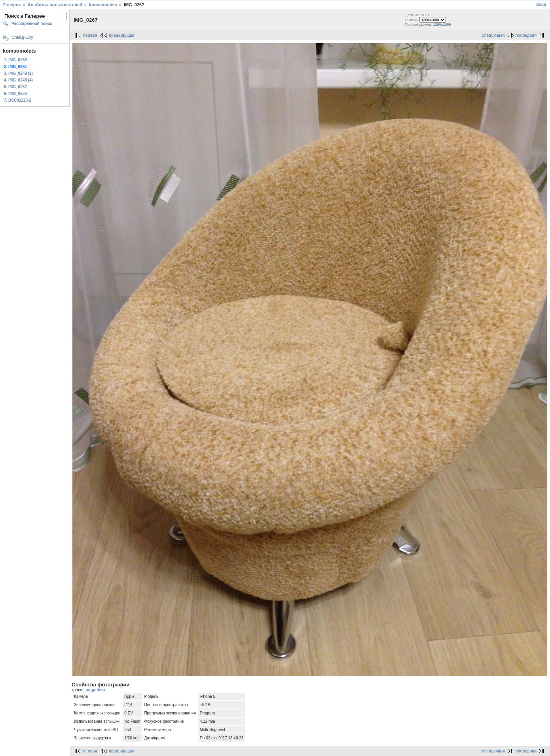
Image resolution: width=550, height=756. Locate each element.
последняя (526, 35)
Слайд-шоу (22, 37)
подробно (95, 690)
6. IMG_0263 (15, 94)
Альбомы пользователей (55, 5)
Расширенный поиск (32, 24)
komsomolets (103, 5)
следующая (493, 35)
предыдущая (122, 35)
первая (90, 35)
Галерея (12, 5)
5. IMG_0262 (15, 87)
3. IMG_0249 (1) (18, 73)
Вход (541, 5)
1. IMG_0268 (15, 60)
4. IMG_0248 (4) (18, 80)
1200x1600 (442, 25)
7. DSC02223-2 (18, 100)
